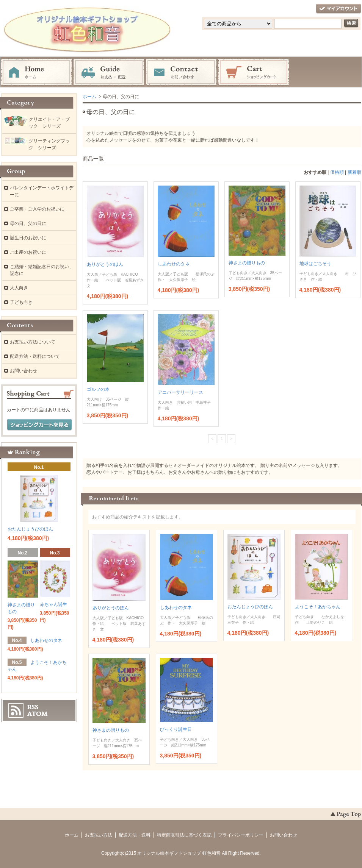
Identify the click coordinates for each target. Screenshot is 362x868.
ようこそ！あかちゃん (318, 607)
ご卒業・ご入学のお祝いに (37, 209)
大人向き (19, 288)
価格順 (337, 172)
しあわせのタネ (174, 264)
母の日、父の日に (28, 223)
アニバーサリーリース (180, 392)
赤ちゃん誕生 (53, 604)
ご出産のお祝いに (28, 252)
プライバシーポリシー (241, 835)
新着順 (354, 172)
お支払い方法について (33, 342)
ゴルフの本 (98, 389)
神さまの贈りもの (247, 263)
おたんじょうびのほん (250, 607)
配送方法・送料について (35, 356)
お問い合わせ (181, 72)
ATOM (38, 714)
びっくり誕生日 (176, 729)
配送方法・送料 (135, 835)
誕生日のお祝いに (28, 238)
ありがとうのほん (105, 264)
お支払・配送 (109, 72)
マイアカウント (338, 9)
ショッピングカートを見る (39, 425)
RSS (33, 707)
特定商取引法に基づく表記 (184, 835)
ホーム (36, 72)
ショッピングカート (254, 72)
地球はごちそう (315, 264)
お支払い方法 (99, 835)
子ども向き (21, 302)
